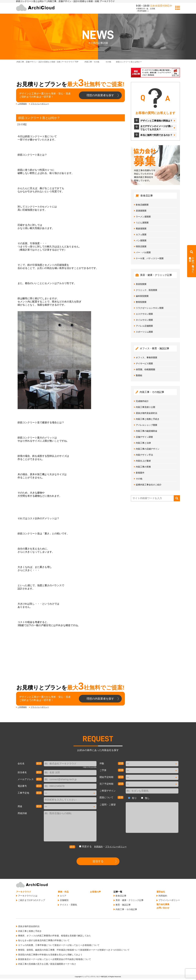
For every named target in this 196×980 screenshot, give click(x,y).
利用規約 (98, 847)
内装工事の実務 (143, 467)
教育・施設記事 (123, 905)
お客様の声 (95, 892)
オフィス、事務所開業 (147, 358)
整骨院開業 (141, 302)
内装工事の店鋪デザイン (148, 449)
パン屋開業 (141, 240)
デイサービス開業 (144, 363)
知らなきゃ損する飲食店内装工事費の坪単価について (44, 940)
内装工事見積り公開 (145, 407)
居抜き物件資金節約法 (147, 413)
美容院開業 (141, 284)
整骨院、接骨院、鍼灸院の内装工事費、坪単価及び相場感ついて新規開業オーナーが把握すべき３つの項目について (74, 950)
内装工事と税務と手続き (148, 419)
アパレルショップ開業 (147, 425)
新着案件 (140, 473)
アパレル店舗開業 (144, 326)
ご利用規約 (22, 104)
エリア (63, 896)
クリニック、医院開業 (147, 290)
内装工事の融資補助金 (147, 431)
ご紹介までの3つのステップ (32, 900)
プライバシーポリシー (40, 104)
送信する (98, 861)
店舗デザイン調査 (144, 437)
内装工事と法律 (143, 443)
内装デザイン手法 (144, 455)
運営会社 (161, 892)
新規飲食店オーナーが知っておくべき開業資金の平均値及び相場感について (55, 959)
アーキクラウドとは (28, 896)
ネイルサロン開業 (144, 320)
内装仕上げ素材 (143, 461)
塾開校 (139, 375)
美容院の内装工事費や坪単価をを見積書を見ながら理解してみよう (50, 955)
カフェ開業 (141, 235)
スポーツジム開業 (144, 332)
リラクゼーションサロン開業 (150, 308)
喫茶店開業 (141, 246)
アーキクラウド (24, 892)
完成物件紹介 (142, 401)
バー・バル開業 (143, 252)
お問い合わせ (163, 908)
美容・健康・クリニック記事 (130, 900)
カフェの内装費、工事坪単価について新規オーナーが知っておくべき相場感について (59, 945)
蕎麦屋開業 (141, 229)
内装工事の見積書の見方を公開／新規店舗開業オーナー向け (47, 964)
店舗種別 (64, 900)
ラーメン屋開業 (143, 217)
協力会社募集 (163, 904)
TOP (47, 62)
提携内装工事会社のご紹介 (149, 485)
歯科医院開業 (142, 296)
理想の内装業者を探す (100, 95)
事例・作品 (63, 892)
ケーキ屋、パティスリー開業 (150, 258)
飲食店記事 (121, 896)
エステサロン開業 (144, 314)
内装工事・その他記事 (126, 909)
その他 (22, 124)
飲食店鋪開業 (142, 205)
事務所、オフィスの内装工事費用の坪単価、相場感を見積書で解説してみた (55, 936)
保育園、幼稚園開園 (145, 369)
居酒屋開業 (141, 211)
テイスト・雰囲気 (68, 905)
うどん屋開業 (142, 223)
